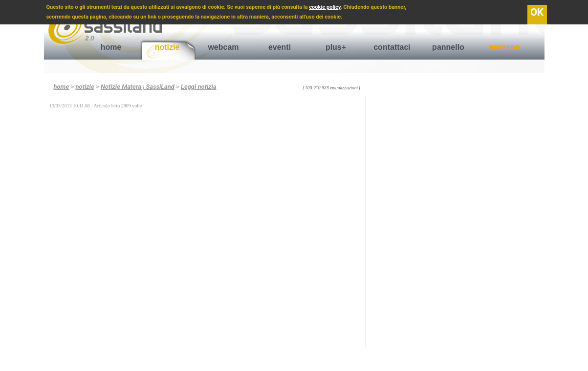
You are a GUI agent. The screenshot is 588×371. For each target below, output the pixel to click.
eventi (280, 47)
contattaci (392, 47)
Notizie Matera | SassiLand (138, 87)
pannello (448, 47)
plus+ (336, 47)
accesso (504, 47)
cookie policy (325, 7)
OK (537, 12)
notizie (167, 47)
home (111, 47)
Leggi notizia (199, 87)
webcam (223, 47)
